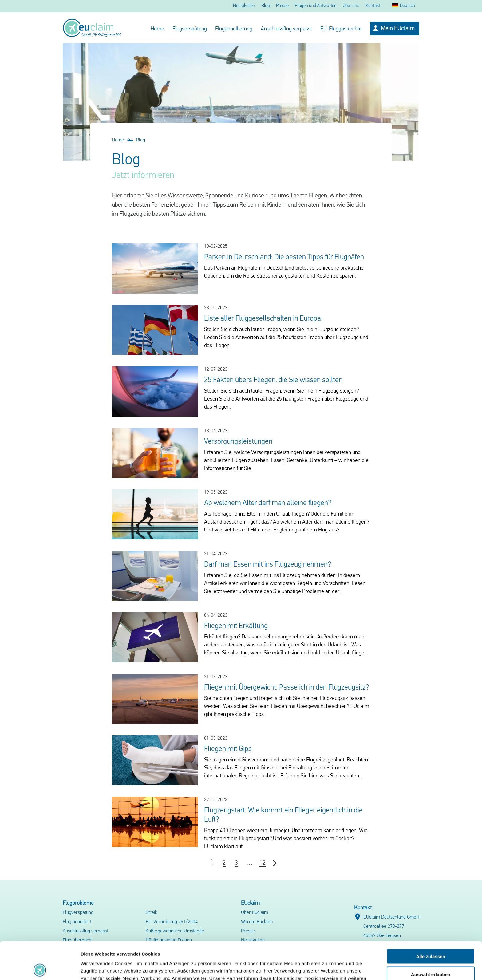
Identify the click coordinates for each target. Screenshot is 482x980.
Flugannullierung (234, 29)
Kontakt (373, 6)
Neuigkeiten (244, 6)
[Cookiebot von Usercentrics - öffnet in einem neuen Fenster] (40, 968)
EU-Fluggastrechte (341, 29)
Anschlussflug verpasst (286, 29)
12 (263, 863)
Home (157, 29)
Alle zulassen (431, 919)
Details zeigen (327, 968)
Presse (282, 6)
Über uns (351, 6)
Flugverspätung (190, 29)
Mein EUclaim (398, 29)
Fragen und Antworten (316, 6)
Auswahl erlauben (431, 937)
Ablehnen (431, 955)
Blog (266, 6)
